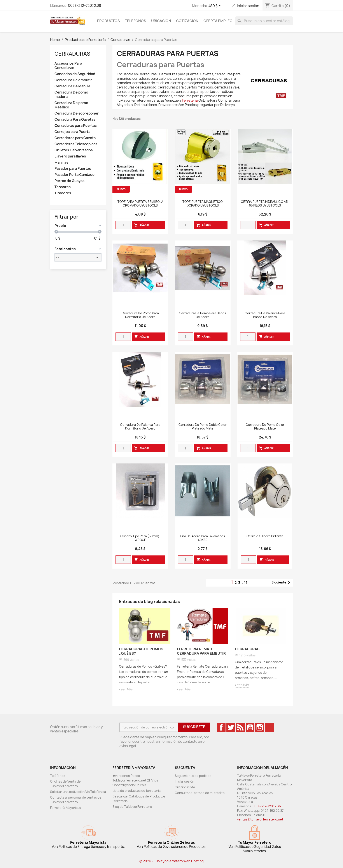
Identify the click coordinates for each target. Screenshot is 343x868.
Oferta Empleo (218, 21)
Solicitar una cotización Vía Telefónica (78, 792)
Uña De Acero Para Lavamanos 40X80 (203, 538)
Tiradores (63, 193)
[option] (145, 651)
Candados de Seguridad (75, 74)
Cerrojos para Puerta (72, 132)
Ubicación (161, 21)
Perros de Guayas (69, 181)
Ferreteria (190, 100)
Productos (108, 21)
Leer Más (126, 689)
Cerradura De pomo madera (71, 95)
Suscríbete (194, 727)
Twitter (231, 727)
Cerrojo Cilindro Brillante (265, 536)
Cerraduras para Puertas (76, 126)
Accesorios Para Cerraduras (68, 66)
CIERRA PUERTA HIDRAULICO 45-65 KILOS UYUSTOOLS (265, 204)
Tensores (63, 187)
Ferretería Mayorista (65, 808)
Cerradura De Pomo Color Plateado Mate (265, 427)
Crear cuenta (185, 787)
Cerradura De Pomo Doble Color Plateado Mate (203, 427)
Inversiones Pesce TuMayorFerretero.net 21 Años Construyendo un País (135, 780)
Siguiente (282, 583)
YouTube (250, 727)
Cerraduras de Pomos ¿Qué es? (141, 651)
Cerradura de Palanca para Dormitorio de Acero (140, 427)
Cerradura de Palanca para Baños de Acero (265, 315)
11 (246, 582)
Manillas (61, 162)
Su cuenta (185, 768)
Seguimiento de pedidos (193, 776)
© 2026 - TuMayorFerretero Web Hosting (171, 861)
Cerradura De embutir (73, 80)
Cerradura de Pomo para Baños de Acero (203, 315)
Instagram (260, 727)
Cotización (187, 21)
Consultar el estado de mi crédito (200, 793)
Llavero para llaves (70, 156)
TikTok (269, 727)
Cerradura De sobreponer (77, 113)
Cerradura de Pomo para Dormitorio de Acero (140, 315)
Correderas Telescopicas (76, 144)
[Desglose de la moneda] (215, 6)
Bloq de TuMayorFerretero (132, 807)
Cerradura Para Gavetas (75, 119)
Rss (240, 727)
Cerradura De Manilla (72, 86)
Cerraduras (72, 54)
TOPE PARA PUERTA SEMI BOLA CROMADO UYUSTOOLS (140, 204)
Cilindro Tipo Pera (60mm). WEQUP (140, 538)
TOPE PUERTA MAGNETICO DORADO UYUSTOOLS (203, 204)
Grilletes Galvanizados (74, 150)
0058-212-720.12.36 (85, 5)
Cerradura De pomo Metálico (71, 105)
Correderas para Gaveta (75, 138)
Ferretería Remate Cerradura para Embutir (201, 651)
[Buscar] (264, 21)
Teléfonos (136, 21)
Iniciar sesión (185, 781)
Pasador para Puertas (73, 169)
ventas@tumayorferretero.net (260, 819)
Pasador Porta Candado (74, 175)
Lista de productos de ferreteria (136, 791)
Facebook (221, 727)
